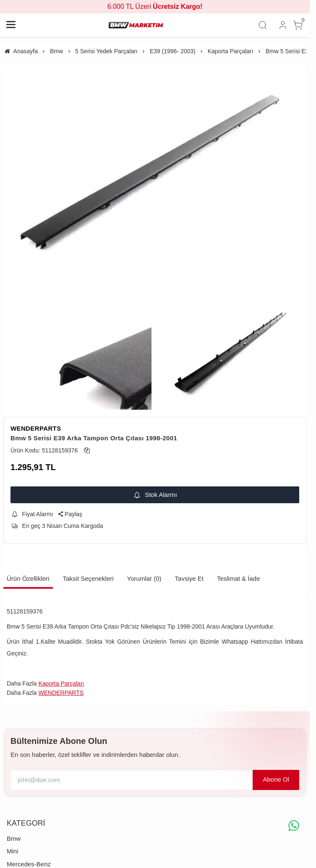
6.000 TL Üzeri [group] (155, 6)
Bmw (14, 838)
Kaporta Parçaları (61, 683)
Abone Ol (276, 779)
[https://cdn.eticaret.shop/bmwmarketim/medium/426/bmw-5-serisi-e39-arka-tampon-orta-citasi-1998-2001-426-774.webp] (77, 355)
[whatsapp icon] (294, 826)
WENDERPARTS (36, 428)
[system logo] (136, 25)
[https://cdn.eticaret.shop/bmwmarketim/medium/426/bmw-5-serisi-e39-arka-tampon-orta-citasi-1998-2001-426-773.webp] (155, 179)
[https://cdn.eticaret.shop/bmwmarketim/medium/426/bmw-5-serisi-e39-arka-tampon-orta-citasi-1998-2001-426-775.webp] (232, 355)
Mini (13, 851)
